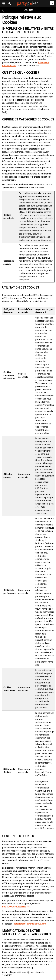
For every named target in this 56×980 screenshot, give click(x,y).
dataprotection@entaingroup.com (30, 924)
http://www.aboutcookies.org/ (16, 907)
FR (52, 3)
